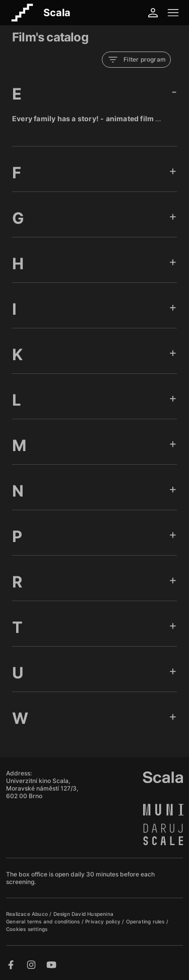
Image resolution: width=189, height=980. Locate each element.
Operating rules (146, 921)
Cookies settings (27, 929)
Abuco (40, 914)
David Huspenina (92, 914)
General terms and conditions (44, 921)
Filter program (136, 60)
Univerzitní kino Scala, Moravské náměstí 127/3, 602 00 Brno (42, 788)
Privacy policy (104, 921)
